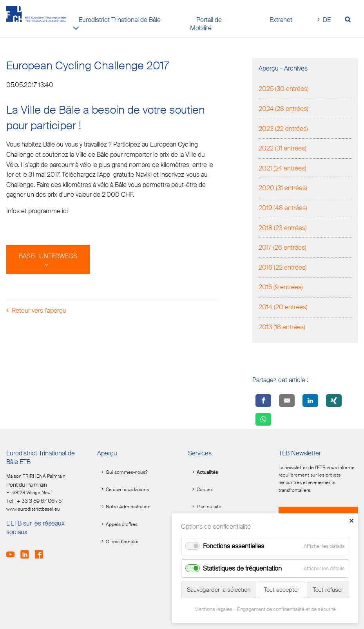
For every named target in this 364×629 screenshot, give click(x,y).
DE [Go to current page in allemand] (327, 20)
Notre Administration (128, 507)
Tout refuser (328, 590)
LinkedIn (27, 551)
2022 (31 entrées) (283, 148)
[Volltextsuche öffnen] (350, 20)
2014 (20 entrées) (283, 307)
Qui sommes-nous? (127, 472)
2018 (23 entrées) (283, 228)
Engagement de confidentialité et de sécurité (286, 609)
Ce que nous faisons (127, 489)
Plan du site (209, 507)
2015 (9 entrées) (281, 287)
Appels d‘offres (122, 524)
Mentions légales (213, 609)
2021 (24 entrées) (283, 168)
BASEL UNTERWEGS (48, 256)
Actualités (207, 472)
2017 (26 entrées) (283, 247)
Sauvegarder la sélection (219, 590)
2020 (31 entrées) (283, 188)
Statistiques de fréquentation (242, 568)
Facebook (41, 551)
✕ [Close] (351, 521)
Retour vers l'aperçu (39, 311)
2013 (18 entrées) (282, 327)
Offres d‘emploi (122, 542)
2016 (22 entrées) (283, 267)
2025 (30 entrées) (284, 89)
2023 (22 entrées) (283, 129)
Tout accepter (282, 590)
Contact (205, 489)
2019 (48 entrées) (283, 208)
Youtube (13, 551)
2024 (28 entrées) (283, 109)
